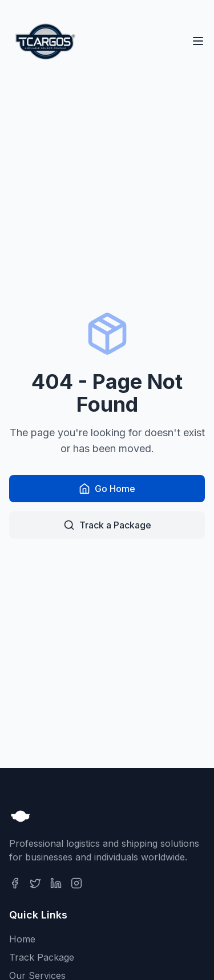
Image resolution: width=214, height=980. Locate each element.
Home (22, 939)
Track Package (42, 957)
